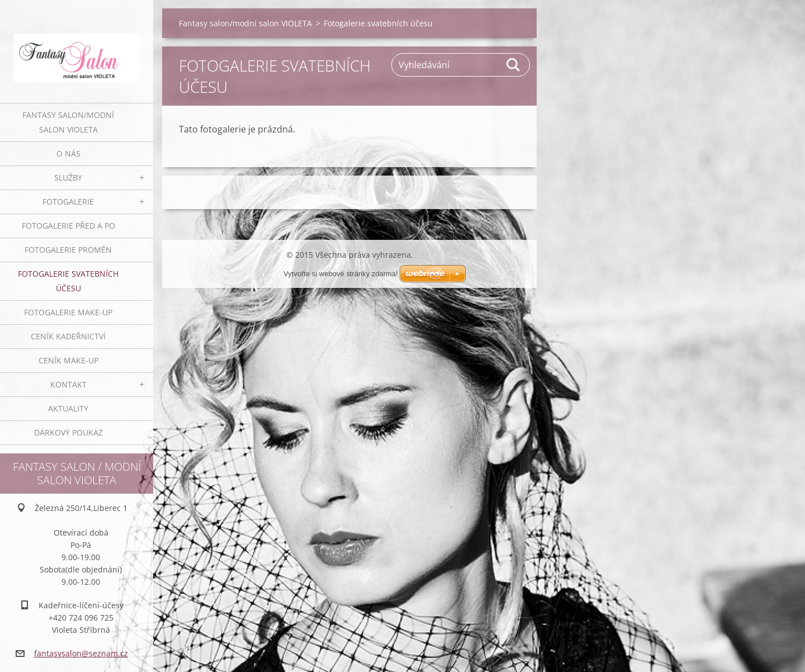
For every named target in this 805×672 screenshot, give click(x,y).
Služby (68, 178)
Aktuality (68, 408)
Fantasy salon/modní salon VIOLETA (68, 122)
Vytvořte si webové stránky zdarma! (341, 274)
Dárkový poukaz (68, 432)
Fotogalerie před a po (68, 226)
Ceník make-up (68, 360)
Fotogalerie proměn (68, 250)
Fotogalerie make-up (68, 312)
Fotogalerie (68, 202)
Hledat (514, 65)
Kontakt (68, 384)
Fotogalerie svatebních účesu (68, 281)
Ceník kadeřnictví (68, 336)
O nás (68, 153)
